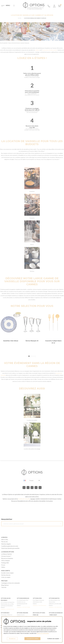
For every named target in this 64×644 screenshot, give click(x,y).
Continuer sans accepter (54, 639)
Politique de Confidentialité (43, 633)
